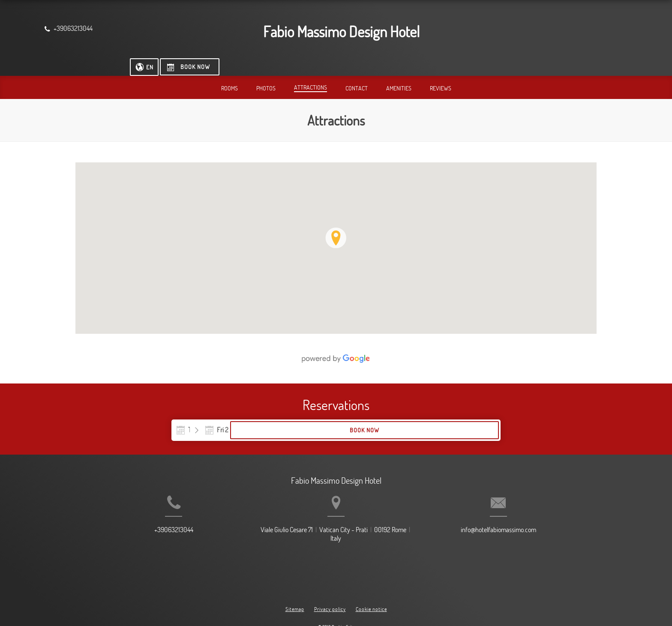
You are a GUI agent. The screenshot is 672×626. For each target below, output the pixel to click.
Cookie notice (371, 586)
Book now (445, 414)
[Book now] (593, 30)
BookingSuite (343, 605)
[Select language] (547, 30)
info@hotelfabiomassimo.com (521, 528)
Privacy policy (330, 586)
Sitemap (295, 586)
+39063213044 (151, 528)
